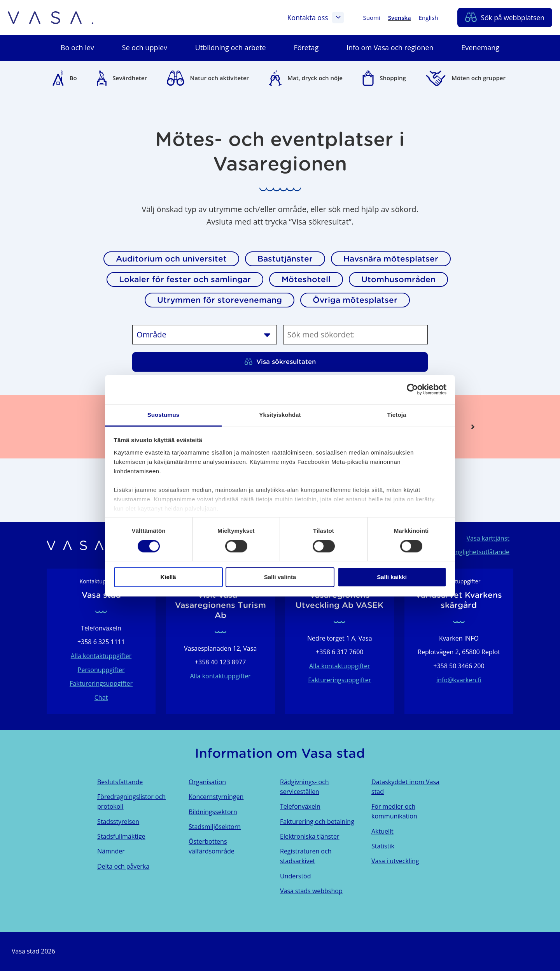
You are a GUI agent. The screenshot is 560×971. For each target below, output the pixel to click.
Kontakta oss (316, 18)
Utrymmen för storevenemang (220, 300)
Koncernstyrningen (216, 797)
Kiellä (168, 577)
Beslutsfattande (120, 782)
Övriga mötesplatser (355, 300)
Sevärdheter (130, 78)
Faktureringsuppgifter (101, 683)
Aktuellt (382, 831)
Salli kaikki (392, 577)
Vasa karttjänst (488, 538)
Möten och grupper (479, 78)
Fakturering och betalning (317, 822)
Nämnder (111, 851)
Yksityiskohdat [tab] (280, 415)
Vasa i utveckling (395, 861)
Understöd (296, 876)
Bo (73, 78)
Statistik (383, 846)
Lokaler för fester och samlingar (185, 279)
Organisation (207, 782)
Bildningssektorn (213, 812)
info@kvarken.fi (459, 680)
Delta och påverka (123, 866)
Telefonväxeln (300, 806)
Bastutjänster (285, 259)
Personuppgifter (101, 670)
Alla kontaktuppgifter (101, 656)
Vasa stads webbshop (311, 891)
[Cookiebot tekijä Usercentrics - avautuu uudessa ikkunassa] (412, 389)
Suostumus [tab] (164, 415)
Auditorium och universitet (171, 259)
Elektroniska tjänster (310, 836)
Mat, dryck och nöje (315, 78)
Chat (101, 697)
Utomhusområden (398, 279)
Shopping (393, 78)
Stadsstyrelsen (118, 822)
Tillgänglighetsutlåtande (475, 552)
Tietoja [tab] (397, 415)
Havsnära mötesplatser (391, 259)
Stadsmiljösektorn (215, 827)
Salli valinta (280, 577)
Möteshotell (306, 279)
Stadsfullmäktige (121, 836)
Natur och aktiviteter (220, 78)
